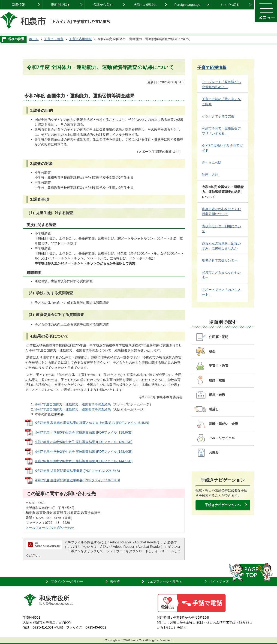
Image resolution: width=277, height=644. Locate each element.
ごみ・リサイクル (222, 438)
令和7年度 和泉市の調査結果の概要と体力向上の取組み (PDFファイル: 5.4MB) (92, 423)
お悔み (214, 452)
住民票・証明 (219, 337)
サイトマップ (219, 581)
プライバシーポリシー (67, 581)
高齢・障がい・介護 (223, 424)
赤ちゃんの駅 (212, 163)
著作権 (115, 581)
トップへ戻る (230, 5)
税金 (212, 351)
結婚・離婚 (217, 380)
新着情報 (18, 5)
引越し (214, 409)
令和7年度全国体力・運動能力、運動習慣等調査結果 (73, 404)
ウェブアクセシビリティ (164, 581)
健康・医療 (217, 395)
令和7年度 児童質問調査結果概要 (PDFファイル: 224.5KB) (77, 471)
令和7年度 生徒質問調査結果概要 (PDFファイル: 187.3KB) (77, 480)
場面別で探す (61, 5)
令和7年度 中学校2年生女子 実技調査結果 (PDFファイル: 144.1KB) (84, 461)
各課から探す (103, 5)
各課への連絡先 (145, 5)
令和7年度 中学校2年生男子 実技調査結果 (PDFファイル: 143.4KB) (84, 452)
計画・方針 (210, 175)
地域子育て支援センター (220, 260)
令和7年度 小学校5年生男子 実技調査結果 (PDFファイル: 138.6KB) (84, 432)
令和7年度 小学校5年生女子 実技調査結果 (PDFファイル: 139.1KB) (84, 442)
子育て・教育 (54, 39)
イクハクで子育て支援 (218, 116)
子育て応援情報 (80, 39)
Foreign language (187, 5)
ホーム (34, 39)
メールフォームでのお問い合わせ (50, 528)
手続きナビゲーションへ (223, 505)
